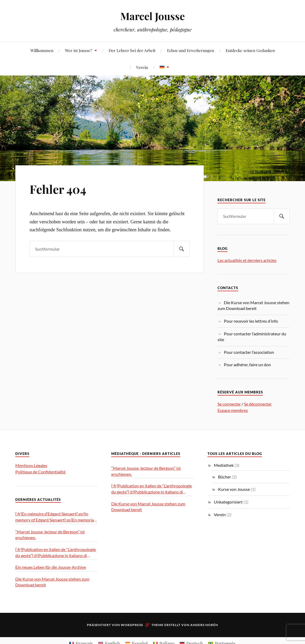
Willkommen (42, 50)
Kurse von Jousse (234, 489)
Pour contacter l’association (249, 352)
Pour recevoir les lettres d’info (251, 321)
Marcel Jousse (152, 16)
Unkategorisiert (228, 502)
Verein (142, 67)
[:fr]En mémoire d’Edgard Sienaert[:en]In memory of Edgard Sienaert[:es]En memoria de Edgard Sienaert (55, 517)
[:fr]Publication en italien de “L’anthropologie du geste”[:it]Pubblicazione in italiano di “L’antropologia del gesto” (56, 553)
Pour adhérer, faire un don (247, 365)
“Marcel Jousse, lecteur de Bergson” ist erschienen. (50, 535)
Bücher (225, 477)
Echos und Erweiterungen (191, 50)
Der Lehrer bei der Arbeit (132, 50)
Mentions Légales (31, 465)
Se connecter (229, 404)
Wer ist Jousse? (79, 50)
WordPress (132, 625)
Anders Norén (204, 625)
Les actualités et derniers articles (247, 260)
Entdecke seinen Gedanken (250, 50)
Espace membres (233, 410)
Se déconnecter (258, 404)
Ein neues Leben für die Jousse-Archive (51, 567)
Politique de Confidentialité (40, 472)
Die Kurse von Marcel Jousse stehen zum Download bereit (52, 582)
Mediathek (224, 465)
